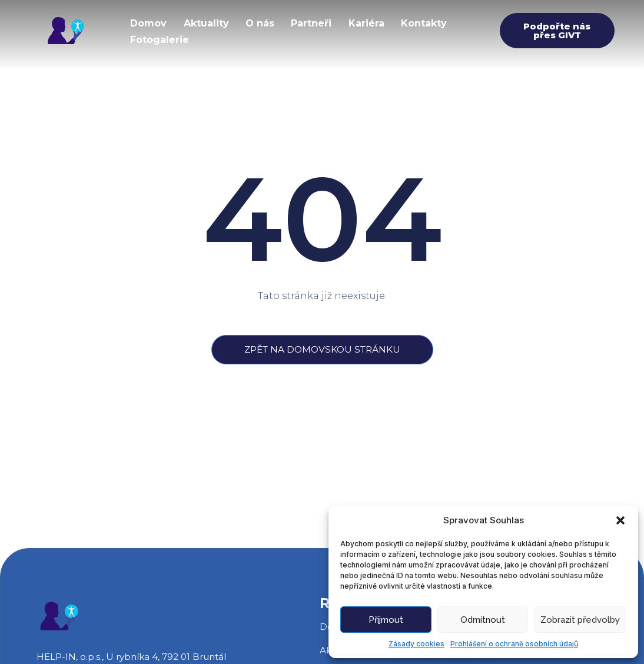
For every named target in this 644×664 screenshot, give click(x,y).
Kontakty (429, 23)
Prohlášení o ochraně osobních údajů (514, 644)
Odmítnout (483, 620)
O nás (262, 23)
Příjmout (386, 620)
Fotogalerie (160, 37)
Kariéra (371, 23)
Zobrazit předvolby (580, 620)
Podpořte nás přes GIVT (557, 31)
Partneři (315, 23)
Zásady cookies (416, 644)
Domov (149, 23)
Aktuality (208, 23)
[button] (620, 520)
